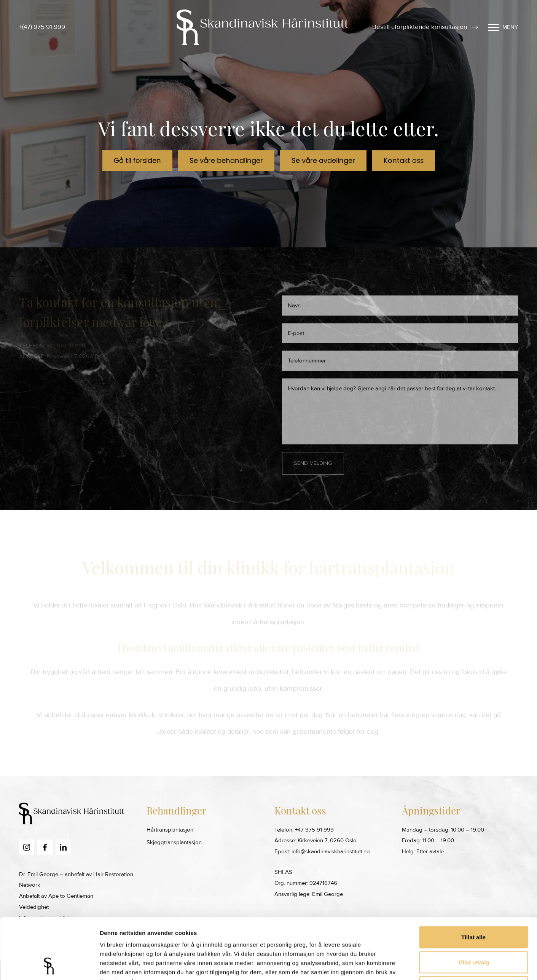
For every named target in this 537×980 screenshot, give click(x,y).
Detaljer (405, 965)
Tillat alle (473, 880)
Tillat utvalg (473, 905)
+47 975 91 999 (314, 830)
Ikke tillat (473, 930)
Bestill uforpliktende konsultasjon (425, 27)
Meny (503, 27)
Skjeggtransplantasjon (174, 842)
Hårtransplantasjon (170, 830)
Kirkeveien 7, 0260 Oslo (327, 841)
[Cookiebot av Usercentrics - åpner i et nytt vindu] (49, 965)
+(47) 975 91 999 (42, 27)
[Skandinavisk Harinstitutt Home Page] (262, 27)
